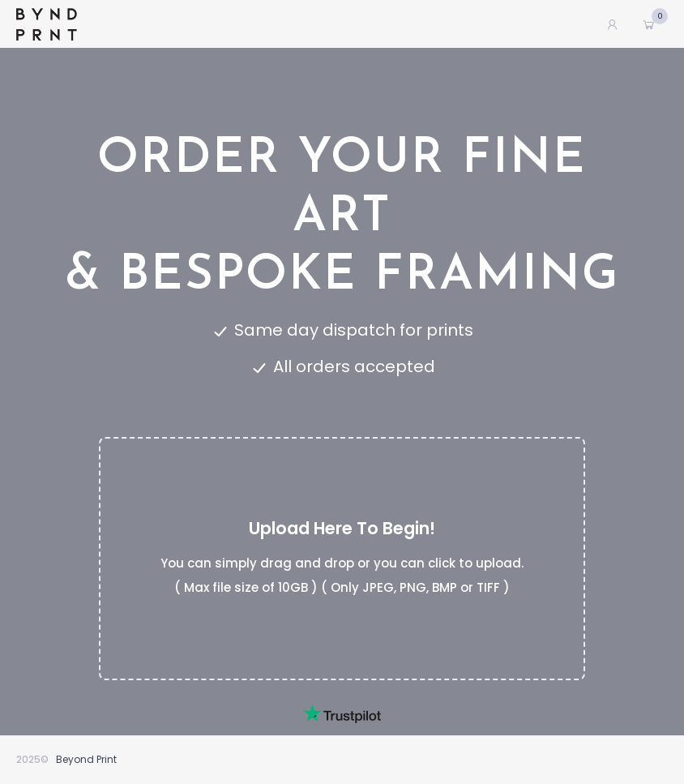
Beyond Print (86, 759)
